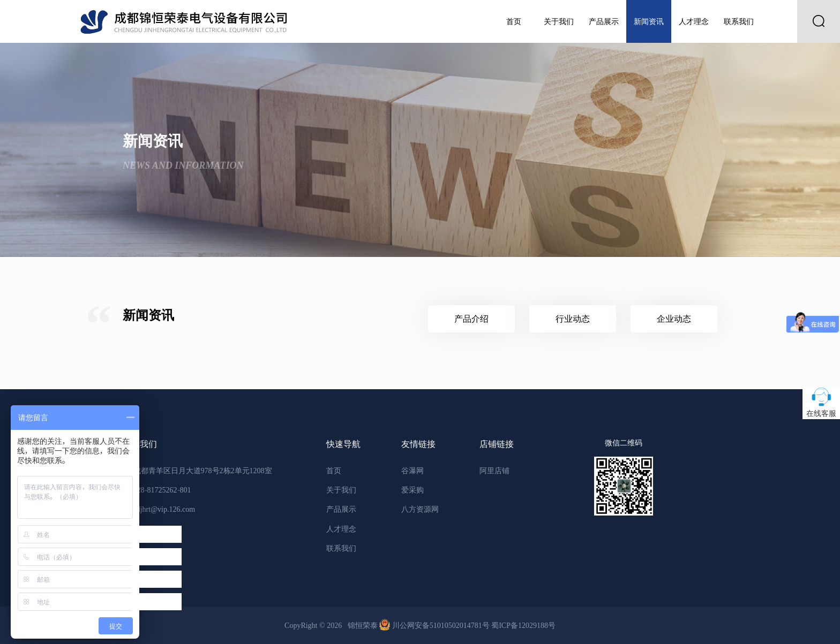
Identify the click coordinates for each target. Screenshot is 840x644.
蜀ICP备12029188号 (523, 625)
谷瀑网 (412, 471)
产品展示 (604, 21)
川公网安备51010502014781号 (435, 625)
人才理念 (694, 21)
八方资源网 (420, 509)
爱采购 (412, 490)
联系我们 (739, 21)
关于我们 (559, 21)
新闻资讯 (649, 21)
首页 (514, 21)
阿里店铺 (494, 471)
